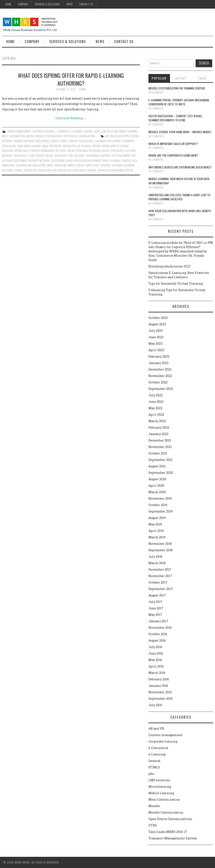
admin (82, 89)
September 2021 (160, 460)
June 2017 (156, 608)
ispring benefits (110, 146)
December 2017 (160, 569)
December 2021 (160, 440)
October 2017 (158, 582)
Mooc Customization (14, 136)
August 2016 (157, 640)
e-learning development (107, 141)
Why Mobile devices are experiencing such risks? (180, 167)
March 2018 (157, 563)
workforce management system (115, 170)
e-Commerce (62, 131)
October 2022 (158, 382)
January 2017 (158, 621)
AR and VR (156, 728)
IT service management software (48, 151)
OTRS (153, 825)
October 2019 (158, 505)
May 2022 (155, 408)
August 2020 (157, 479)
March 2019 (157, 537)
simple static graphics (98, 165)
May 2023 (155, 344)
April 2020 (156, 486)
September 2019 (160, 511)
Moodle (31, 136)
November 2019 (160, 498)
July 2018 (155, 557)
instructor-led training (77, 146)
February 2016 (159, 679)
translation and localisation (55, 170)
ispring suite (21, 151)
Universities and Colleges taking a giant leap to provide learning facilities (179, 197)
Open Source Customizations (79, 136)
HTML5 (98, 131)
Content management (19, 131)
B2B (107, 136)
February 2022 (159, 427)
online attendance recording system (88, 151)
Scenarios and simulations (30, 165)
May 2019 (155, 524)
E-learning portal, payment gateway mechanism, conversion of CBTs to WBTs (179, 102)
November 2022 (160, 376)
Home (8, 4)
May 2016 (155, 660)
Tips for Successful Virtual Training (176, 283)
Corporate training (43, 131)
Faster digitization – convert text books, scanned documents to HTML (175, 118)
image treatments (52, 146)
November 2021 (160, 447)
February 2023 (159, 356)
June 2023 (156, 337)
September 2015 (160, 699)
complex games (59, 141)
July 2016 (155, 647)
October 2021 (158, 453)
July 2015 (155, 705)
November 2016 (160, 628)
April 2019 (156, 531)
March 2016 (157, 673)
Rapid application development (83, 161)
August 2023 (157, 324)
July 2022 (156, 395)
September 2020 (161, 473)
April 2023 (156, 350)
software (118, 165)
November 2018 (160, 544)
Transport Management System (173, 838)
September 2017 (161, 589)
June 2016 (156, 653)
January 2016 (158, 686)
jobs (151, 774)
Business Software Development (31, 141)
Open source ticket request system (33, 156)
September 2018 (160, 550)
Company (23, 4)
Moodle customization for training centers (177, 88)
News (70, 4)
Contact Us (86, 4)
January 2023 (158, 363)
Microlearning (160, 787)
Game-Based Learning (29, 146)
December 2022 (160, 369)
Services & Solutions (47, 4)
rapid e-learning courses (116, 161)
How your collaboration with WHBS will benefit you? (180, 213)
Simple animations (57, 165)
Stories (18, 170)
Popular (159, 78)
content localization (80, 141)
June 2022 (156, 402)
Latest (181, 78)
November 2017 (160, 576)
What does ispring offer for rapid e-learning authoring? (71, 79)
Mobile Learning (128, 131)
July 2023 (156, 331)
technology (30, 170)
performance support (98, 156)
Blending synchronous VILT (170, 266)
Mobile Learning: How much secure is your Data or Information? (179, 181)
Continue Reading (71, 118)
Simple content (76, 165)
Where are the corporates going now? (173, 155)
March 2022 (157, 421)
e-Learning (76, 131)
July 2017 (155, 602)
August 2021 (157, 466)
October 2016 (158, 634)
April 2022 (156, 415)
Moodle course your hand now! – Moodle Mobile (180, 132)
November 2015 (160, 692)
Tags (202, 78)
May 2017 (155, 615)
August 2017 (157, 595)
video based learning (84, 170)
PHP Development (121, 156)
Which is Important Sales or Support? (173, 144)
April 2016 (156, 666)
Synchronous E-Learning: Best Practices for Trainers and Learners (179, 275)
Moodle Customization (49, 136)
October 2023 (158, 318)
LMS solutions (110, 131)
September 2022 (161, 389)
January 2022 (158, 434)
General (88, 131)
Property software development (47, 161)
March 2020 (157, 492)
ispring (96, 146)
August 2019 (157, 518)
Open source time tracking (69, 156)
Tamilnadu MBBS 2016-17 (168, 832)
